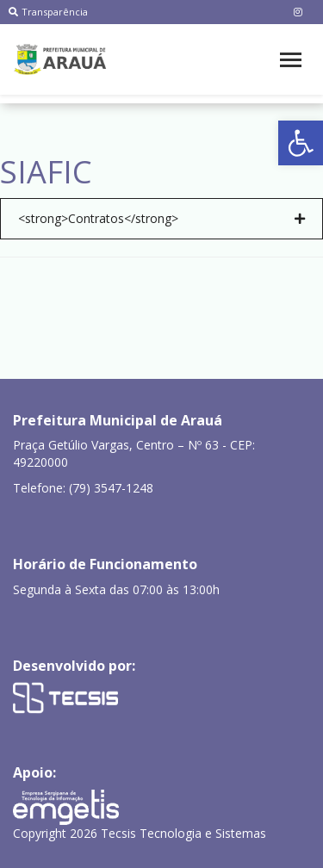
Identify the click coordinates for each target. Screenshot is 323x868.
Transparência (48, 12)
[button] (301, 143)
